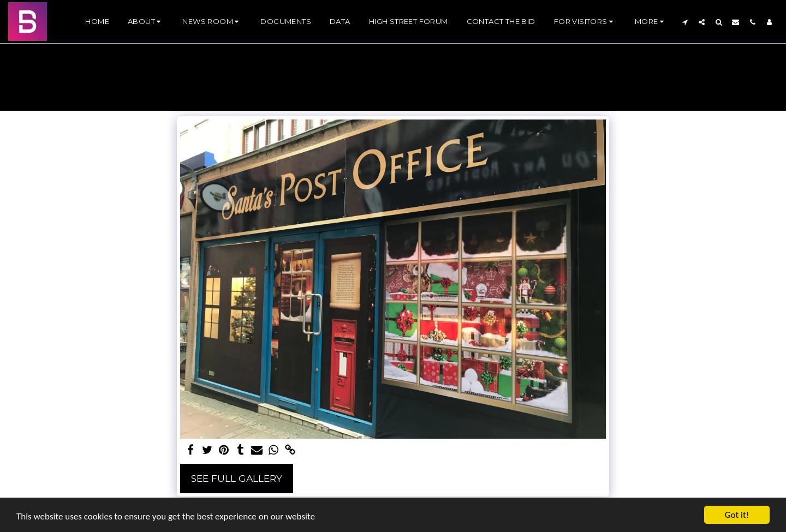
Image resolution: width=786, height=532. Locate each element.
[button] (146, 22)
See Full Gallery (237, 478)
